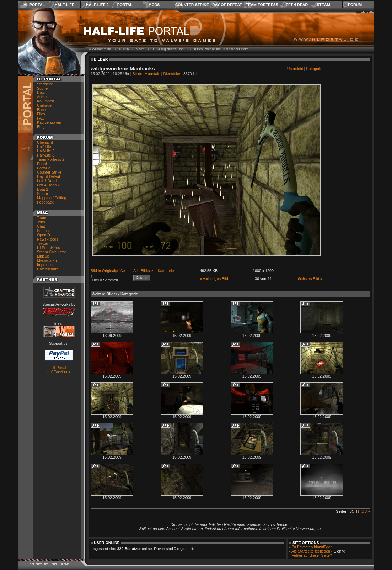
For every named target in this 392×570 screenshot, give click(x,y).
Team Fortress (262, 5)
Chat (41, 226)
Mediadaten (47, 260)
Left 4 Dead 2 (48, 185)
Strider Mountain (146, 74)
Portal (125, 5)
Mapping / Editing (52, 198)
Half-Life (65, 5)
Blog (41, 127)
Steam (323, 5)
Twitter (42, 243)
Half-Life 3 (46, 155)
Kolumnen (45, 101)
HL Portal (34, 5)
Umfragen (45, 105)
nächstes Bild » (310, 279)
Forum (355, 5)
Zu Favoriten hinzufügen (312, 547)
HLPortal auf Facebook (59, 370)
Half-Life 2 (97, 5)
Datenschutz (47, 269)
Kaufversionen (49, 122)
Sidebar (44, 231)
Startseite (45, 84)
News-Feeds (48, 239)
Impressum (46, 265)
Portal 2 (44, 168)
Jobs (41, 222)
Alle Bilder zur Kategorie (154, 271)
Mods (154, 5)
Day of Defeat (227, 5)
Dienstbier (172, 74)
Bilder (42, 110)
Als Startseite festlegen (311, 551)
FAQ (41, 118)
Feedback (45, 202)
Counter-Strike (192, 5)
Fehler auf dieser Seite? (312, 555)
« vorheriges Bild (214, 279)
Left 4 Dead (296, 5)
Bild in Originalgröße (108, 271)
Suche (42, 88)
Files (41, 114)
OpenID (44, 235)
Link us (43, 256)
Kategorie (314, 69)
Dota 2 (42, 189)
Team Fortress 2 (51, 159)
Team (42, 218)
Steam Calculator (52, 252)
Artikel (42, 97)
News (42, 93)
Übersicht (45, 142)
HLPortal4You (49, 248)
